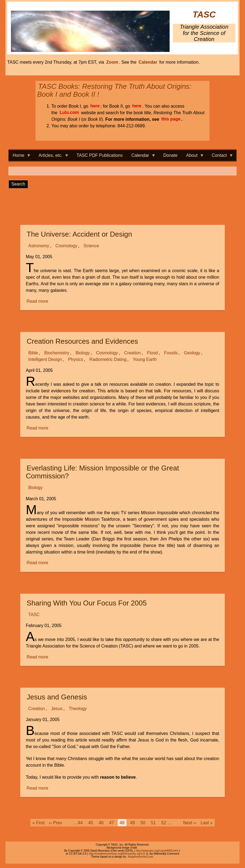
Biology (82, 353)
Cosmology (66, 246)
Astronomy (39, 246)
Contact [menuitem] (220, 157)
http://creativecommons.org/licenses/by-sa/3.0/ (117, 854)
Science (91, 246)
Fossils (171, 353)
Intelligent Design (45, 359)
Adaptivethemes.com (141, 857)
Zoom (112, 62)
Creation (132, 353)
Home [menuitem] (20, 157)
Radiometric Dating (108, 359)
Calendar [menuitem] (141, 157)
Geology (192, 353)
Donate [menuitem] (170, 155)
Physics (76, 359)
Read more (38, 301)
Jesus (57, 709)
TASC (204, 14)
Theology (78, 709)
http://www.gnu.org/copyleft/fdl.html (157, 851)
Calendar (148, 62)
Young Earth (145, 359)
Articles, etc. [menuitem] (51, 157)
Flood (152, 353)
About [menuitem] (193, 157)
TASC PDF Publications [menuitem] (100, 155)
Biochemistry (57, 353)
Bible (33, 353)
